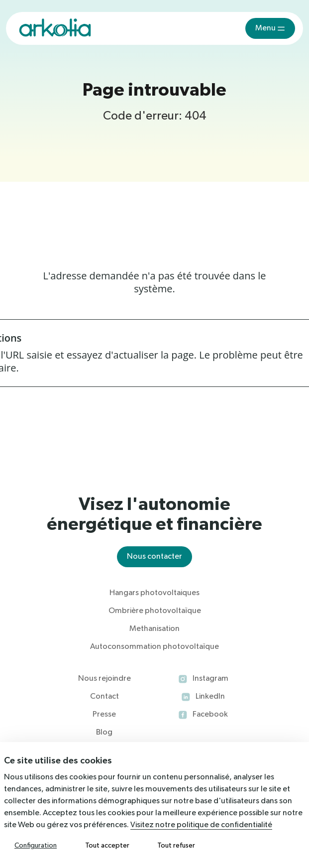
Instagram (210, 679)
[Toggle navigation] (270, 28)
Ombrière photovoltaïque (155, 611)
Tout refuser (176, 846)
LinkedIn (210, 697)
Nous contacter (154, 557)
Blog (104, 733)
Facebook (210, 715)
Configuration (36, 846)
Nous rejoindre (104, 679)
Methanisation (154, 629)
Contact (104, 697)
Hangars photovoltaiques (154, 593)
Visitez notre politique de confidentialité (201, 825)
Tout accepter (107, 846)
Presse (104, 715)
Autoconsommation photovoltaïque (154, 647)
